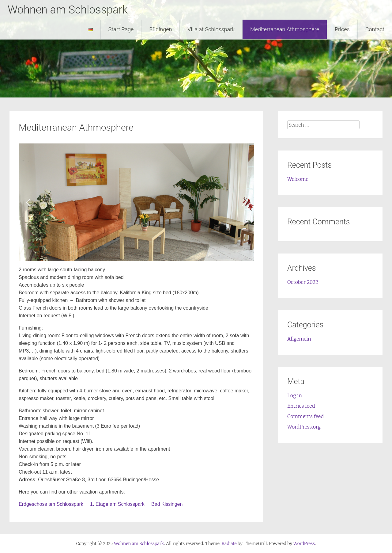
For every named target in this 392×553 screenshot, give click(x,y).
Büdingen (160, 29)
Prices (342, 29)
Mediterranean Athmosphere (285, 29)
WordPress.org (304, 427)
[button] (28, 202)
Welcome (298, 179)
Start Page (121, 29)
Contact (375, 29)
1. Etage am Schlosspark (118, 504)
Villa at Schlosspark (211, 29)
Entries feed (301, 406)
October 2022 (303, 282)
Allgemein (299, 339)
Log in (295, 395)
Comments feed (305, 416)
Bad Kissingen (167, 504)
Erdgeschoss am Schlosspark (51, 504)
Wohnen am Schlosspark (68, 10)
